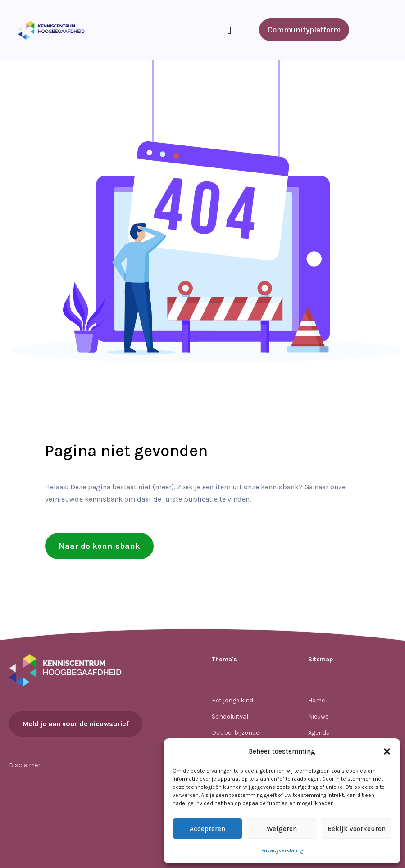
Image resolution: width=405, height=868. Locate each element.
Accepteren (207, 829)
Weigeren (282, 829)
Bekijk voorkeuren (357, 829)
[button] (387, 751)
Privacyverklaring (282, 850)
